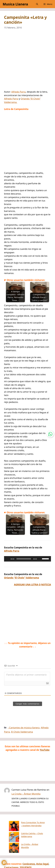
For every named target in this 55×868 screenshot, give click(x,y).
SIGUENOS (26, 854)
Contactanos (11, 854)
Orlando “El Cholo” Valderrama (21, 578)
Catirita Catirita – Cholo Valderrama (28, 830)
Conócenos (29, 850)
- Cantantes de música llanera (24, 728)
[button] (37, 4)
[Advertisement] (27, 61)
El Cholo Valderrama (22, 732)
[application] (27, 559)
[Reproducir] (8, 559)
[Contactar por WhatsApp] (50, 434)
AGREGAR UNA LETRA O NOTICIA (32, 585)
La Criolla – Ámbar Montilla (26, 794)
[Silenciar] (40, 559)
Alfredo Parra (19, 92)
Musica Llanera (15, 4)
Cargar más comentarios (27, 704)
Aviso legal (42, 850)
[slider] (24, 559)
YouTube (45, 750)
